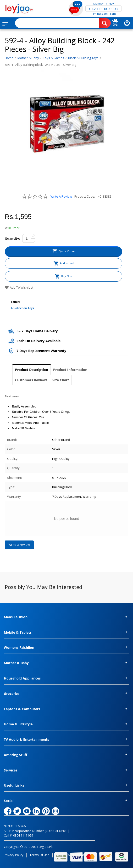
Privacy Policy (14, 855)
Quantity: (12, 238)
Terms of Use (40, 855)
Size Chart (61, 380)
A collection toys (22, 308)
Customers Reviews (31, 380)
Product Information (70, 370)
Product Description (32, 370)
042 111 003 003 (104, 9)
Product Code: (85, 196)
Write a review (61, 197)
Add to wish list (19, 287)
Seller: (15, 302)
